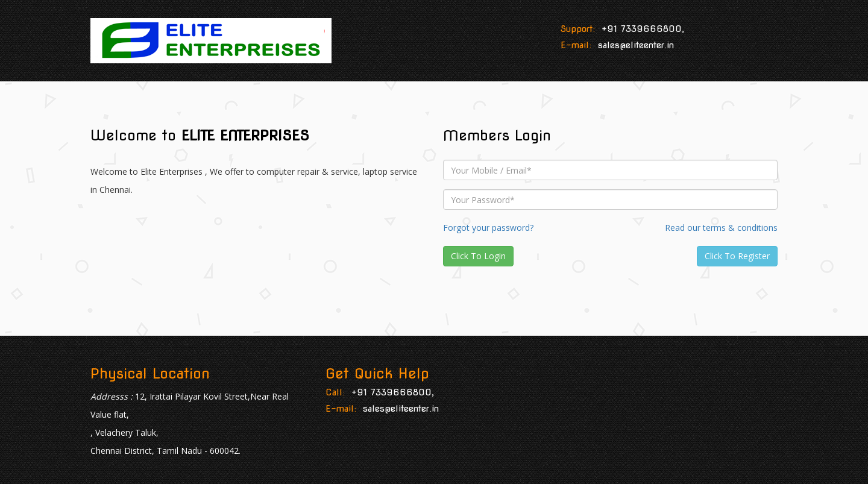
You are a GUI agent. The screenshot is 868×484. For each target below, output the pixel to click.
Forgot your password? (488, 228)
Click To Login (478, 256)
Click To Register (737, 256)
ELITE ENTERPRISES (245, 135)
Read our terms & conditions (721, 228)
